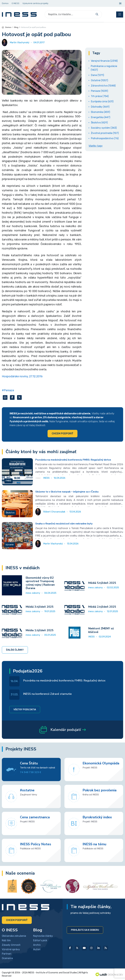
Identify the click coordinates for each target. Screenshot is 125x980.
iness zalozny (33, 593)
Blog (16, 27)
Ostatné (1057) (99, 80)
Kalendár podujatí (63, 730)
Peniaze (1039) (99, 91)
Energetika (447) (101, 117)
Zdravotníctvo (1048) (103, 86)
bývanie (10, 545)
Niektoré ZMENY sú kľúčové (101, 630)
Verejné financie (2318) (104, 61)
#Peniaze (8, 390)
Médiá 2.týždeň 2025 (102, 607)
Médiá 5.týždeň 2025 (102, 583)
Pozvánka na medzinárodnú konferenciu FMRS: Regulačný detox (73, 460)
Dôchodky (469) (100, 107)
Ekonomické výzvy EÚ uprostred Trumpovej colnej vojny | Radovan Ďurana (40, 583)
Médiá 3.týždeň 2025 (40, 607)
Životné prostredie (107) (105, 133)
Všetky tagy (96, 146)
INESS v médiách (23, 568)
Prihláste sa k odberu (85, 930)
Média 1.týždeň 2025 (40, 630)
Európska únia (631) (102, 101)
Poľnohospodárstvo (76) (105, 138)
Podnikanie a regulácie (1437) (104, 68)
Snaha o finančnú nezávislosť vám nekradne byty (64, 524)
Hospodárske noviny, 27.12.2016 (22, 376)
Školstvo (10, 513)
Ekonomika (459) (100, 112)
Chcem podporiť (62, 433)
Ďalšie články (15, 650)
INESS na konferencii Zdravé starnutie (47, 694)
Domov (7, 27)
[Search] (69, 14)
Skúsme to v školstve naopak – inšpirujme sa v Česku (67, 492)
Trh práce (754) (100, 96)
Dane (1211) (97, 75)
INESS (91, 637)
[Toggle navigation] (120, 14)
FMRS (9, 481)
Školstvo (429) (99, 123)
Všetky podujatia (25, 710)
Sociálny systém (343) (104, 128)
